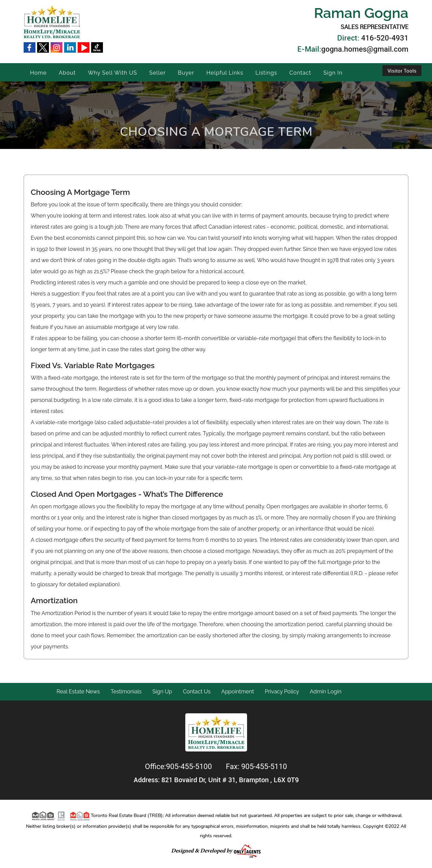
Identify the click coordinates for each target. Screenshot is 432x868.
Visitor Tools (402, 71)
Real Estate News (78, 692)
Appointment (238, 692)
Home (38, 73)
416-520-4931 (385, 38)
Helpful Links (225, 73)
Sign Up (162, 692)
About (67, 73)
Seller (157, 73)
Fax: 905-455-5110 (256, 767)
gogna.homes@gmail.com (365, 49)
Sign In (333, 73)
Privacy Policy (282, 692)
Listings (266, 73)
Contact (300, 73)
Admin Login (326, 692)
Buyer (186, 73)
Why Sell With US (112, 73)
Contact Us (197, 692)
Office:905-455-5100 (180, 767)
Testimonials (126, 692)
